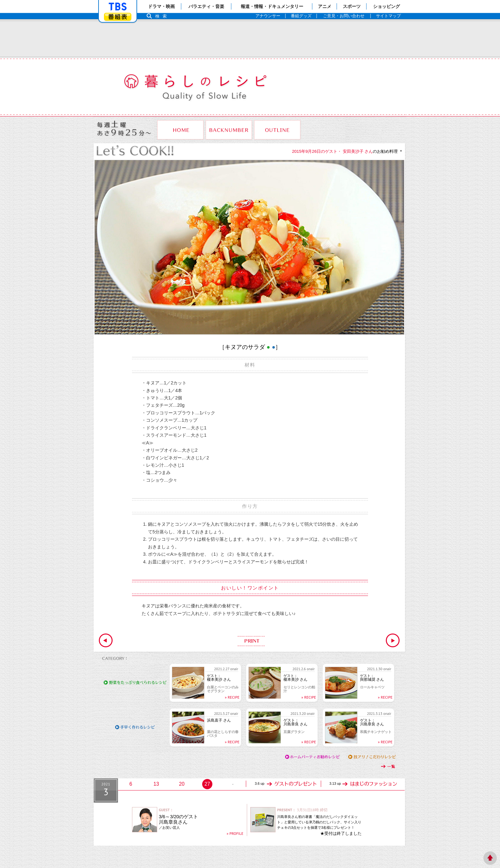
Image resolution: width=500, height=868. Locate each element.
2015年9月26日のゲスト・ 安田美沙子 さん (333, 151)
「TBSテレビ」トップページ (118, 7)
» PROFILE (235, 833)
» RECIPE (232, 697)
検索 (163, 16)
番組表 (118, 17)
